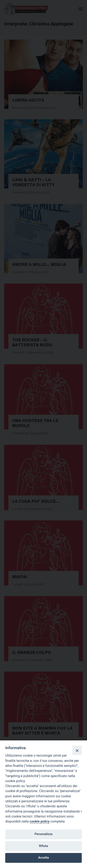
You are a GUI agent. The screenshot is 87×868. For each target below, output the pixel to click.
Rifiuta (43, 846)
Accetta (43, 858)
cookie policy (40, 821)
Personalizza (43, 834)
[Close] (77, 750)
